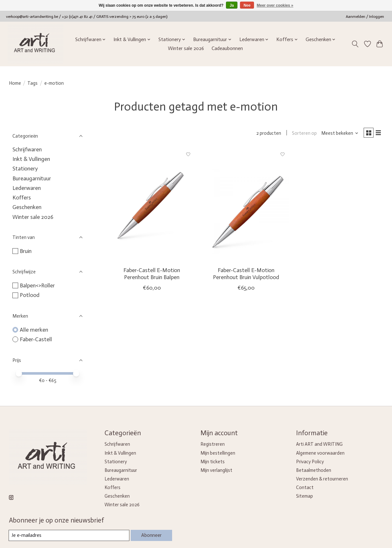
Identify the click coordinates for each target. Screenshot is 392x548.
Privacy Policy (310, 462)
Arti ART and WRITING (319, 444)
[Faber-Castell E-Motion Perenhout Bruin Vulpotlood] (246, 206)
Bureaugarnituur (32, 178)
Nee (247, 5)
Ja (232, 5)
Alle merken (34, 330)
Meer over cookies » (275, 5)
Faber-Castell (36, 339)
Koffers (22, 198)
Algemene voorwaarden (320, 453)
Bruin (26, 251)
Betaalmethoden (314, 470)
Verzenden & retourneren (322, 479)
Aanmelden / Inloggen (365, 17)
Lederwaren (27, 188)
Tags (33, 83)
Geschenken (27, 207)
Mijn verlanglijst (216, 470)
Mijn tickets (213, 462)
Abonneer (150, 535)
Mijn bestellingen (218, 453)
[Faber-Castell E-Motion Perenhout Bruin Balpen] (152, 206)
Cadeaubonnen (227, 48)
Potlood (30, 295)
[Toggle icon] (355, 44)
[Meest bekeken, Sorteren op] (337, 134)
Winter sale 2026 (186, 48)
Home (15, 83)
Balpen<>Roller (37, 285)
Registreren (213, 444)
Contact (305, 487)
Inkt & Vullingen (31, 159)
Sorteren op (302, 134)
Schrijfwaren (27, 149)
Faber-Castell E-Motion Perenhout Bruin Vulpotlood (246, 275)
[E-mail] (68, 536)
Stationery (25, 169)
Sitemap (305, 496)
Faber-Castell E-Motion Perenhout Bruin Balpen (152, 275)
